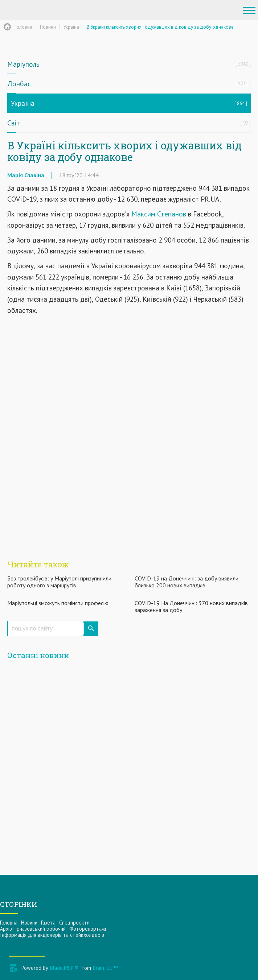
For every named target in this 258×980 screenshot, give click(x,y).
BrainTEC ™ (105, 968)
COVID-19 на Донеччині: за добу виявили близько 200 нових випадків (187, 582)
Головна (9, 923)
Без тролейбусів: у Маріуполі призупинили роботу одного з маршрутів (59, 582)
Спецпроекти (74, 923)
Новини (29, 923)
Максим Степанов (159, 214)
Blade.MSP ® (64, 968)
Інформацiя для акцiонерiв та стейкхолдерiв (52, 935)
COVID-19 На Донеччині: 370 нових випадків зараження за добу (191, 606)
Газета (48, 923)
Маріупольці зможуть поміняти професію (58, 603)
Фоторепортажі (88, 929)
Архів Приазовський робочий (33, 929)
